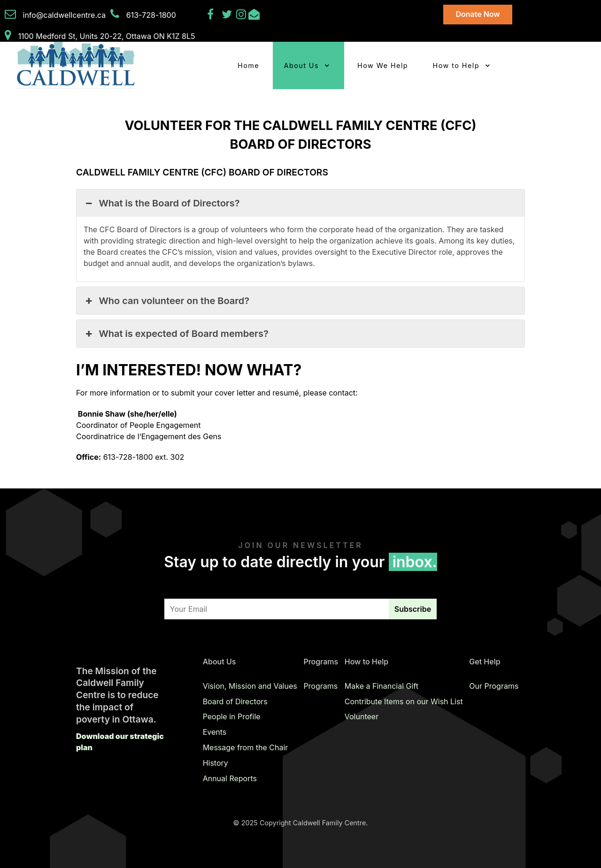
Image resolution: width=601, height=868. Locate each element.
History (216, 763)
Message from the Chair (246, 747)
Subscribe (413, 609)
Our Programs (494, 686)
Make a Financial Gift (381, 686)
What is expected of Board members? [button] (176, 334)
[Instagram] (242, 15)
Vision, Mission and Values (250, 686)
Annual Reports (230, 778)
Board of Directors (235, 701)
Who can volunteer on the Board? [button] (166, 301)
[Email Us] (254, 15)
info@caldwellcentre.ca (65, 15)
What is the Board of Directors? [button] (162, 203)
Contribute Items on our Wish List (404, 701)
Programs (320, 686)
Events (215, 732)
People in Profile (232, 716)
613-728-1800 (151, 15)
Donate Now (478, 14)
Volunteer (362, 716)
